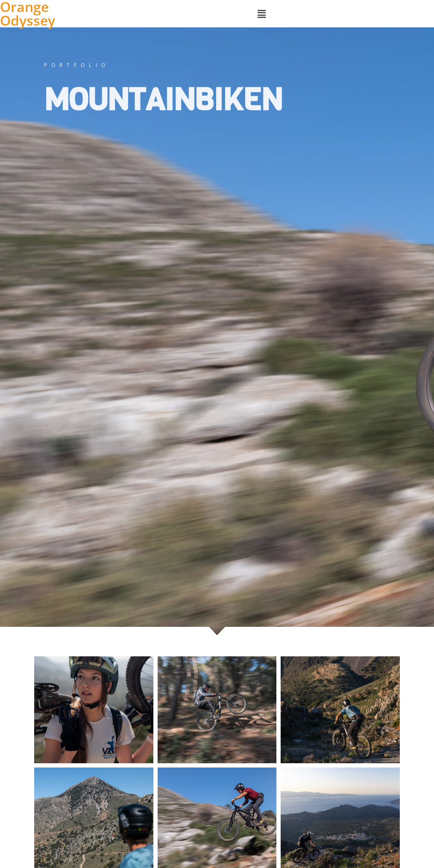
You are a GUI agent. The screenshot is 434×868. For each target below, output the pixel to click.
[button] (261, 14)
